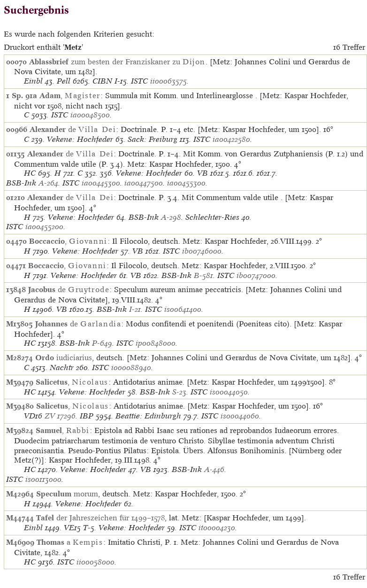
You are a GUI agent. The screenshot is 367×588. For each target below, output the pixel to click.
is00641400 (183, 309)
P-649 (102, 343)
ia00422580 (231, 139)
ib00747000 (256, 275)
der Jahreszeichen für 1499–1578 (100, 518)
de (73, 129)
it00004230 (217, 528)
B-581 (203, 275)
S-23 (179, 392)
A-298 (171, 217)
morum (67, 494)
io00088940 (131, 367)
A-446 (214, 469)
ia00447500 (144, 183)
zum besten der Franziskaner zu (117, 62)
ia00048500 (90, 115)
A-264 (48, 183)
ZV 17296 (60, 416)
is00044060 (240, 416)
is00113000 (43, 479)
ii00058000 (96, 562)
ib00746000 (202, 251)
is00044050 (229, 392)
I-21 (135, 309)
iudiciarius (64, 357)
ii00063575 (168, 81)
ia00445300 (101, 183)
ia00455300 (186, 183)
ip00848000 (156, 343)
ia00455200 (44, 227)
